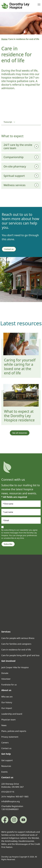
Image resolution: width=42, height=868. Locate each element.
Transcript (8, 122)
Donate (5, 673)
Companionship (14, 157)
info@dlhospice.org (11, 801)
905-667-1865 (22, 797)
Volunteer (6, 679)
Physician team (8, 720)
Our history (7, 702)
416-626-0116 (8, 792)
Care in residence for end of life (16, 650)
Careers (5, 743)
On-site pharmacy (15, 166)
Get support (7, 760)
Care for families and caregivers (16, 644)
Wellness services (15, 185)
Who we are (7, 697)
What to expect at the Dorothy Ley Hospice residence (19, 416)
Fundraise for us (9, 685)
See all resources (20, 433)
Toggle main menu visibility (39, 4)
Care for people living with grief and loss (20, 655)
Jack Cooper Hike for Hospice (15, 667)
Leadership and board (12, 714)
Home (4, 39)
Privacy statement (10, 737)
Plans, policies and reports (14, 731)
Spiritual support (14, 176)
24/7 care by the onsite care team (18, 146)
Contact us (9, 249)
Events (4, 772)
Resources (6, 766)
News (4, 725)
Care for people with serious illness (18, 638)
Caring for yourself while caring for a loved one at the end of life (20, 366)
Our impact (7, 708)
